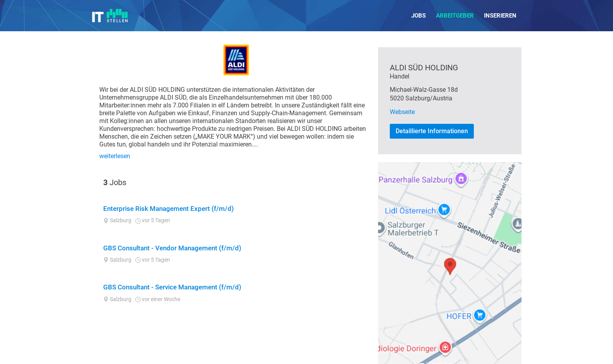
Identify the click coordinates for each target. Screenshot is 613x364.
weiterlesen (115, 156)
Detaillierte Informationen (432, 131)
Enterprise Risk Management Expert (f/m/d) (168, 209)
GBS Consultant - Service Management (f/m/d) (172, 287)
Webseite (402, 112)
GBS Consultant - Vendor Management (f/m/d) (172, 248)
